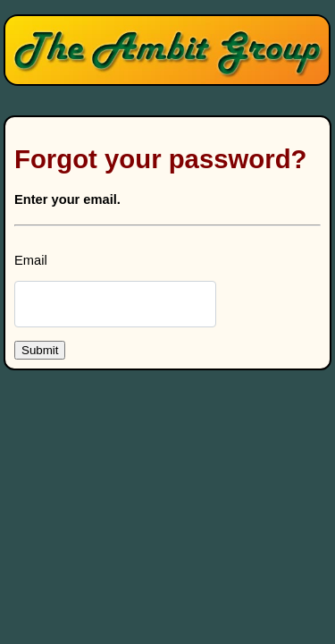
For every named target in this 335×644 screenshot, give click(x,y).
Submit (40, 350)
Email (31, 260)
